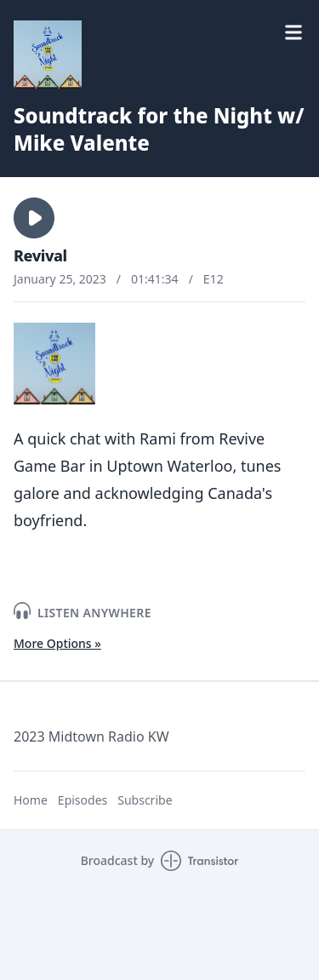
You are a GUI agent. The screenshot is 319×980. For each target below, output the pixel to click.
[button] (34, 218)
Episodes (83, 800)
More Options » (57, 643)
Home (31, 800)
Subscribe (145, 800)
